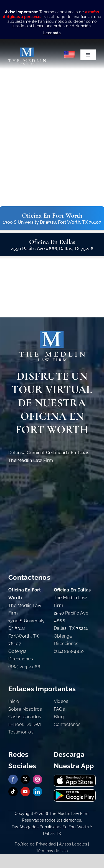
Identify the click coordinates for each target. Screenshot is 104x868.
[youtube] (25, 792)
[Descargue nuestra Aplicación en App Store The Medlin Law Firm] (75, 777)
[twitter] (25, 779)
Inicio (14, 701)
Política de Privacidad (35, 844)
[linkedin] (37, 792)
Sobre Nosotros (25, 709)
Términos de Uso (52, 851)
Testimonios (21, 732)
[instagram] (37, 779)
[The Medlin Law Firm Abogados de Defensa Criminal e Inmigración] (52, 334)
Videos (61, 701)
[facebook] (13, 779)
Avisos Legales (73, 844)
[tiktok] (13, 792)
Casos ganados (25, 717)
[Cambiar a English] (70, 55)
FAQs (59, 709)
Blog (59, 717)
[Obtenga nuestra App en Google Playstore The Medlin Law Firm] (75, 792)
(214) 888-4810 (69, 651)
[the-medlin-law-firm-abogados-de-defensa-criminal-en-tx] (27, 50)
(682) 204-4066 (24, 667)
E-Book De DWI (25, 724)
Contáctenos (67, 724)
